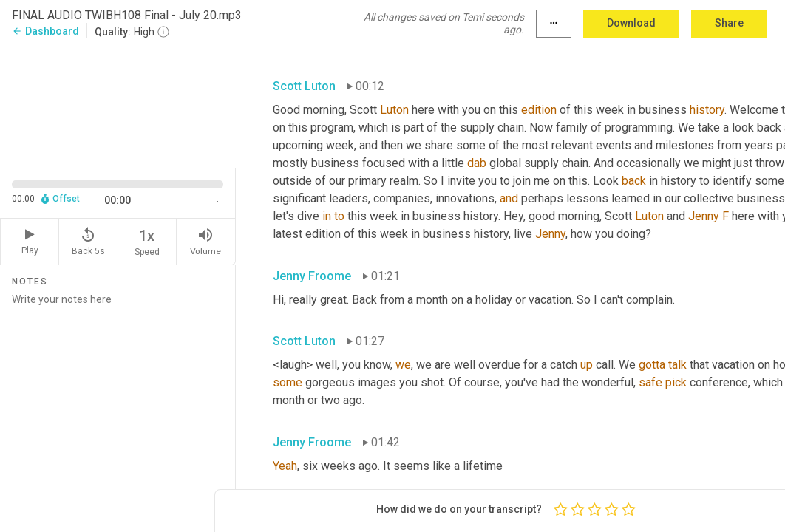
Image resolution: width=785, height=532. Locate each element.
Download (631, 23)
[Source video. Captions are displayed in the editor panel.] (118, 106)
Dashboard (45, 31)
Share (729, 23)
